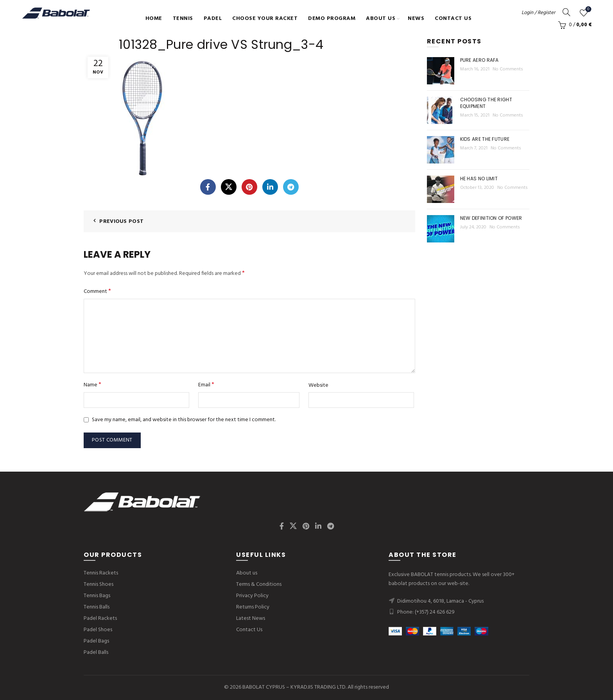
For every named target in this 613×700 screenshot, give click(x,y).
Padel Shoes (98, 630)
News (416, 19)
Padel (213, 19)
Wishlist (587, 10)
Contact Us (453, 19)
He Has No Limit (479, 179)
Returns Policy (253, 607)
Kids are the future (485, 139)
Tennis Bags (97, 596)
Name (92, 385)
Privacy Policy (252, 596)
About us (381, 19)
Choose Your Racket (265, 19)
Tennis (183, 19)
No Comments (508, 69)
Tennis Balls (97, 607)
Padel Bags (96, 641)
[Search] (566, 12)
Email (206, 385)
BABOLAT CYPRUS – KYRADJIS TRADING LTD (294, 687)
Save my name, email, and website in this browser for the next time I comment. (184, 420)
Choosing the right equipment (486, 103)
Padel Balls (96, 652)
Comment (97, 292)
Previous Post (121, 222)
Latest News (251, 618)
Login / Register (538, 13)
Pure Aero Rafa (479, 60)
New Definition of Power (491, 218)
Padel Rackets (100, 618)
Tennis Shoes (99, 584)
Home (154, 19)
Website (318, 386)
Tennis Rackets (101, 573)
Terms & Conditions (259, 584)
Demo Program (332, 19)
